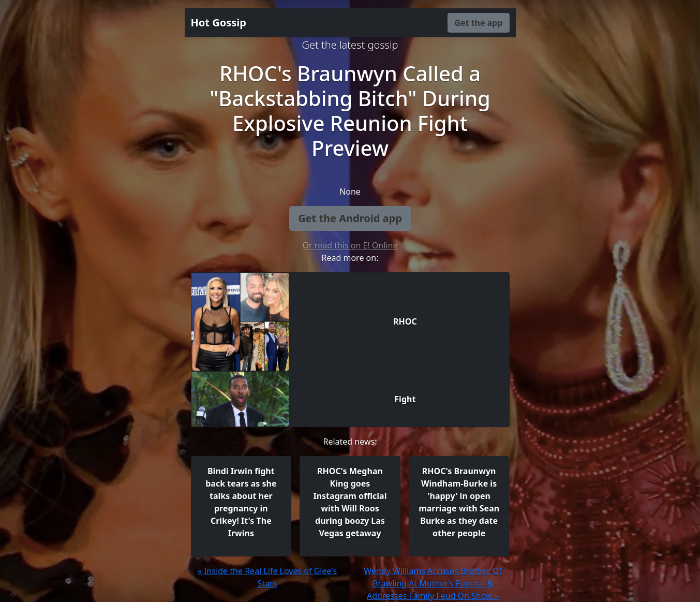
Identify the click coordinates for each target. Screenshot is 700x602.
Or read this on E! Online (350, 245)
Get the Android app (350, 218)
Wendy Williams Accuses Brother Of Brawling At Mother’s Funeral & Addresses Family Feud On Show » (433, 583)
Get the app (478, 23)
